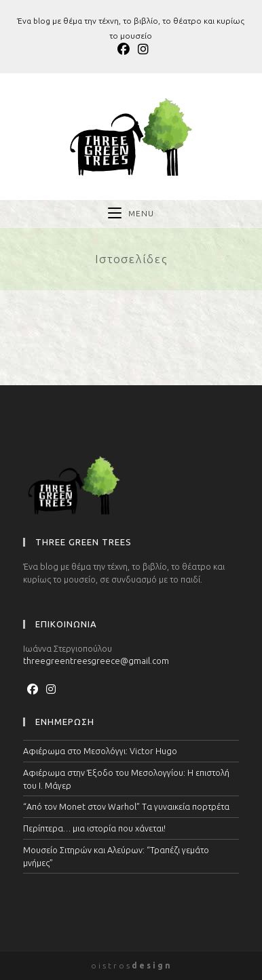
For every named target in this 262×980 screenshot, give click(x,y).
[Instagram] (51, 689)
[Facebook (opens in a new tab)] (124, 49)
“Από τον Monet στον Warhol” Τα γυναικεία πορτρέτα (126, 806)
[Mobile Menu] (131, 214)
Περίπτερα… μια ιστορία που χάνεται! (94, 828)
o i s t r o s (131, 965)
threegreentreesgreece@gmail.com (96, 661)
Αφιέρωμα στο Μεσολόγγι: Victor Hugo (100, 751)
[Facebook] (33, 689)
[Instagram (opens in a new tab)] (141, 49)
